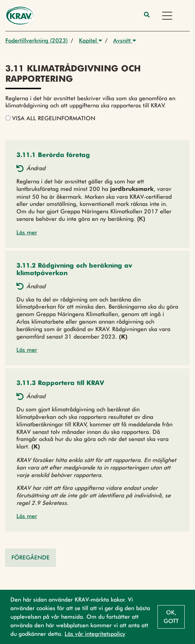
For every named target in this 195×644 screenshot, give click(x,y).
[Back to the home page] (20, 16)
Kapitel (91, 40)
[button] (53, 155)
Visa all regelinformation (51, 118)
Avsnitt (125, 40)
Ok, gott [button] (171, 617)
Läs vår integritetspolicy (95, 634)
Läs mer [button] (27, 232)
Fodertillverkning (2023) (37, 40)
